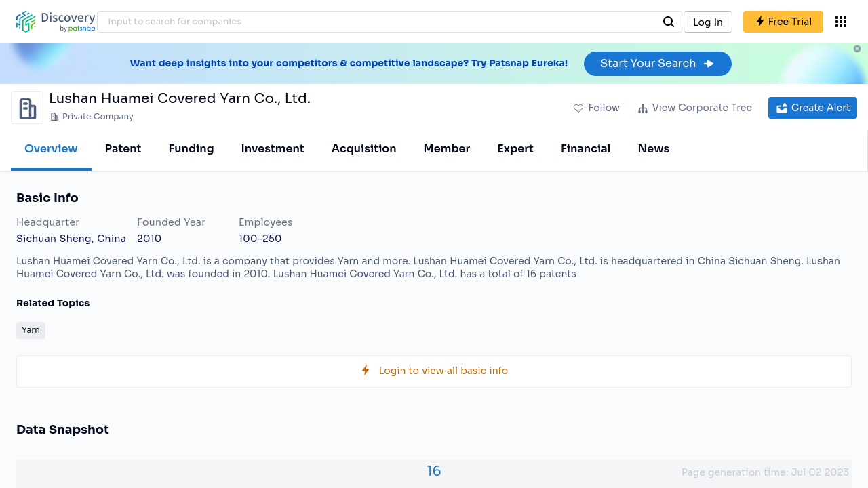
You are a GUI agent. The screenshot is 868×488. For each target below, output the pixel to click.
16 (434, 471)
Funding (191, 149)
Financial (586, 149)
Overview (51, 149)
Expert (515, 149)
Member (447, 149)
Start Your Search (657, 63)
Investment (273, 149)
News (653, 149)
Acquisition (364, 149)
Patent (123, 149)
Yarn (31, 330)
